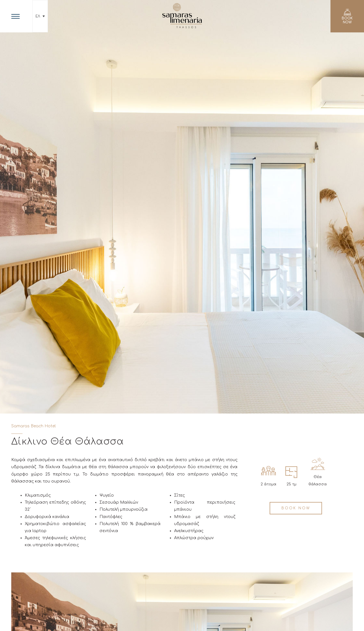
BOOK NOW (296, 508)
